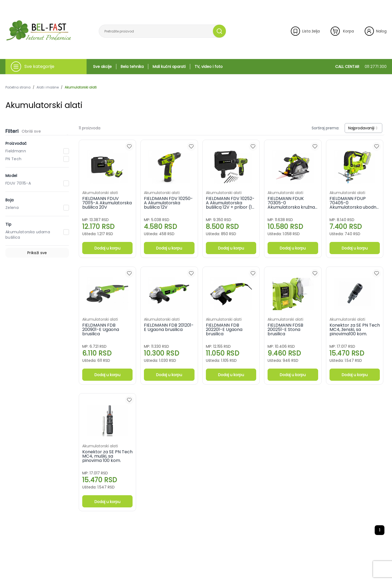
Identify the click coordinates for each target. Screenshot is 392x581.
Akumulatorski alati (81, 87)
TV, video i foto (209, 67)
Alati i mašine (48, 87)
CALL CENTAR (361, 67)
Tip (8, 224)
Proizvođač (16, 143)
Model (11, 176)
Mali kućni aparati (169, 67)
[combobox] (363, 128)
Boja (9, 200)
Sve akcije (102, 67)
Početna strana (18, 87)
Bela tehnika (132, 67)
